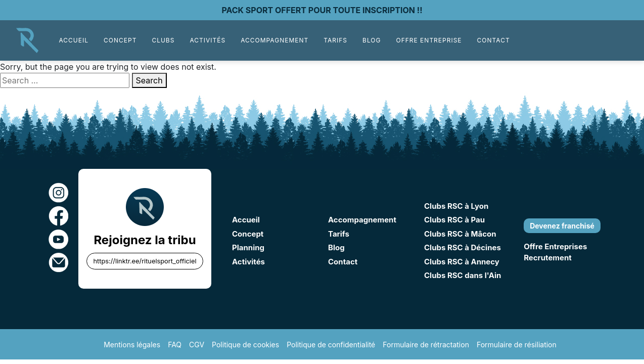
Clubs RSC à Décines (463, 247)
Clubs (163, 40)
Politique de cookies (245, 345)
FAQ (175, 345)
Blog (372, 40)
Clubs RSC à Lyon (456, 206)
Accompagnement (274, 40)
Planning (248, 247)
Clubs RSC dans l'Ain (463, 275)
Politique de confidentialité (331, 345)
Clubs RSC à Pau (454, 220)
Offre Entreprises (555, 246)
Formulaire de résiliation (517, 345)
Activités (208, 40)
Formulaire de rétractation (426, 345)
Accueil (74, 40)
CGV (197, 345)
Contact (494, 40)
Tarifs (335, 40)
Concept (120, 40)
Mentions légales (132, 345)
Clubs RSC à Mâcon (460, 234)
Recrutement (548, 258)
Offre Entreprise (429, 40)
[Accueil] (27, 39)
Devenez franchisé (562, 226)
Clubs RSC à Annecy (462, 262)
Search (149, 80)
